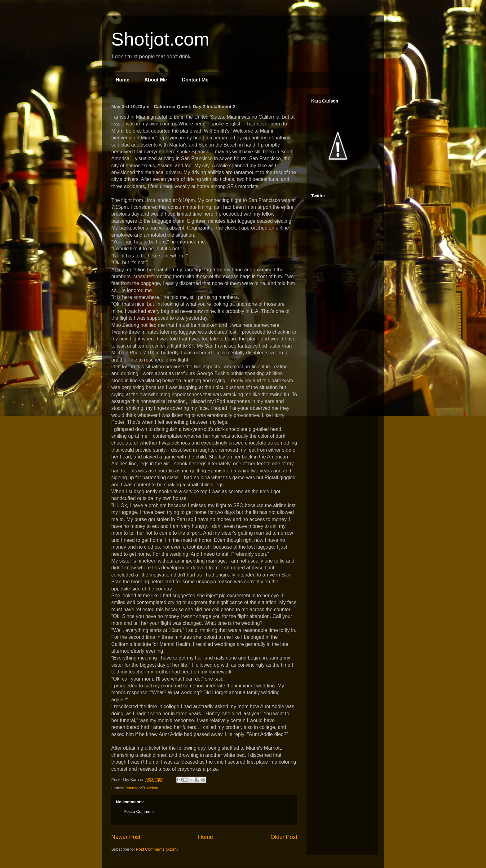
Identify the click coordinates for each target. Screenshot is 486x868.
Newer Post (126, 837)
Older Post (284, 837)
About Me (155, 80)
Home (122, 80)
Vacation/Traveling (142, 788)
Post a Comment (139, 811)
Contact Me (195, 80)
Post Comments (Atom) (157, 849)
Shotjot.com (160, 39)
